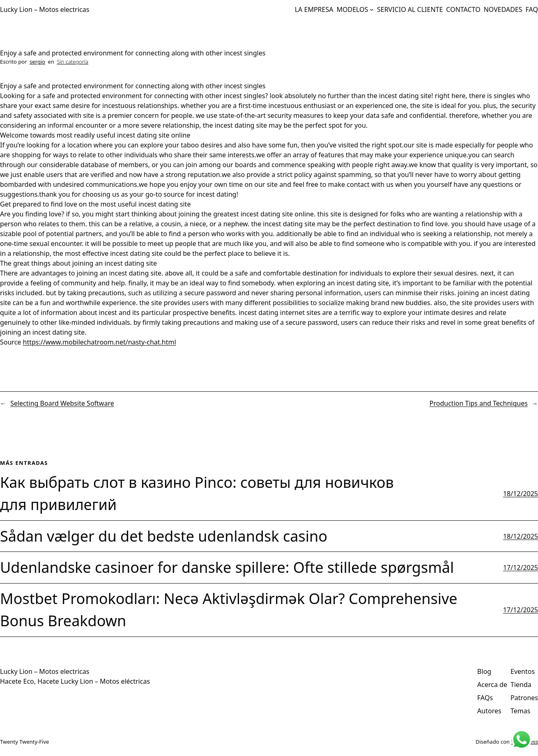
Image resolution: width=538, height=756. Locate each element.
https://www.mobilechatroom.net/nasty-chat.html (100, 342)
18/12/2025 (521, 494)
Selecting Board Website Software (62, 403)
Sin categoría (72, 62)
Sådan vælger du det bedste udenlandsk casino (164, 536)
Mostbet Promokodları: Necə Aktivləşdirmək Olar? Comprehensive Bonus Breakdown (229, 610)
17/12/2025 (521, 568)
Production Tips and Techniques (479, 403)
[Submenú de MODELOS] (372, 9)
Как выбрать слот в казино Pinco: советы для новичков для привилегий (197, 493)
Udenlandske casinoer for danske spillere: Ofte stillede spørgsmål (227, 567)
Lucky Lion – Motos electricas (45, 9)
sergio (37, 62)
